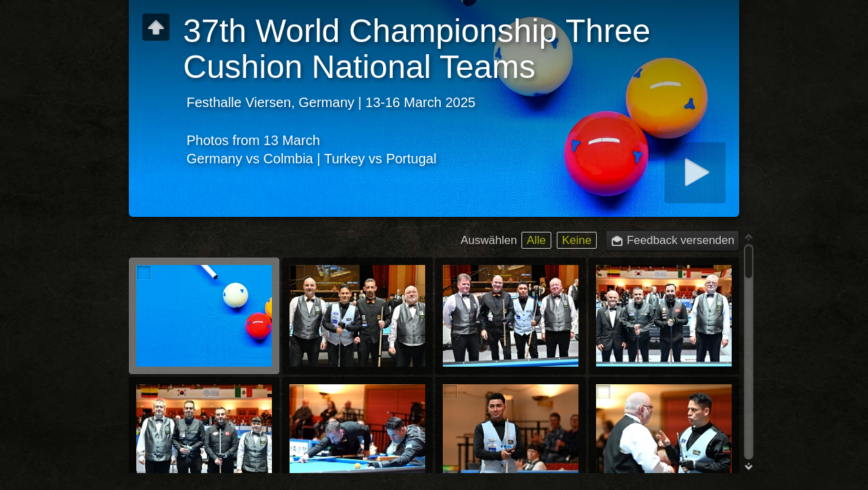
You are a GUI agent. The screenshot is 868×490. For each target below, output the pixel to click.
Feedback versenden (680, 240)
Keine (577, 240)
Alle (536, 240)
